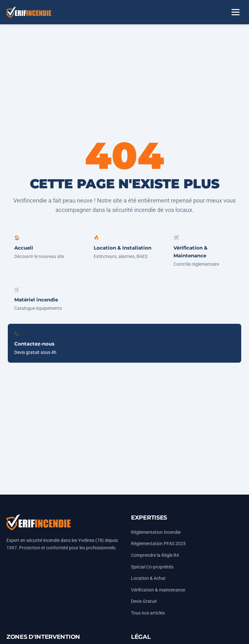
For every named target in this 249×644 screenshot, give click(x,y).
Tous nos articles (148, 613)
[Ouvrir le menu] (235, 12)
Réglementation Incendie (156, 532)
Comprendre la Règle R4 (155, 555)
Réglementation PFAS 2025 (158, 544)
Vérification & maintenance (158, 590)
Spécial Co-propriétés (152, 567)
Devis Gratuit (144, 601)
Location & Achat (148, 578)
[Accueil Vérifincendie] (29, 12)
